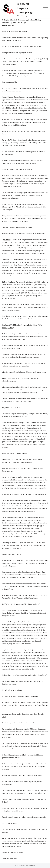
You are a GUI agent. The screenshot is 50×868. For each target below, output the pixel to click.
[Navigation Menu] (46, 9)
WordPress (32, 866)
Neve (16, 866)
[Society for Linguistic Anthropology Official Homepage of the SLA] (21, 9)
